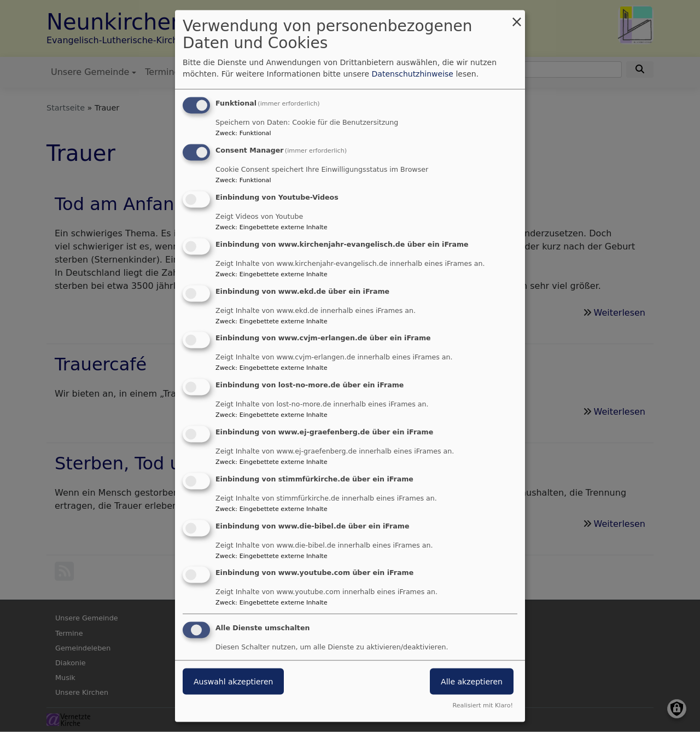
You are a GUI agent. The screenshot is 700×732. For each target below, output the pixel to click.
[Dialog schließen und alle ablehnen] (517, 17)
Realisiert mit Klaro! (483, 705)
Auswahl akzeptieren (233, 682)
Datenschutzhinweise (413, 74)
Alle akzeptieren (472, 682)
